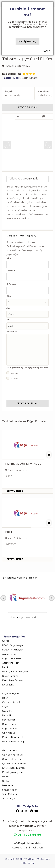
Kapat (46, 51)
